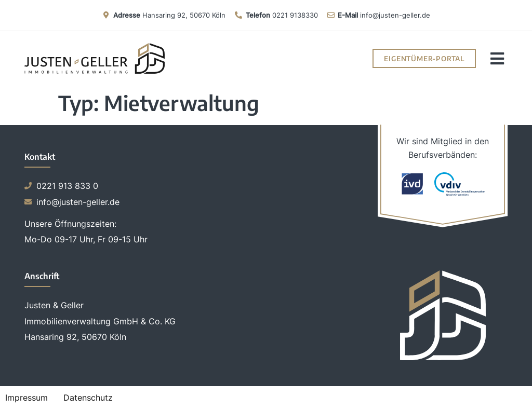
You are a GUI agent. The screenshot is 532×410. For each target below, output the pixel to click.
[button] (497, 58)
